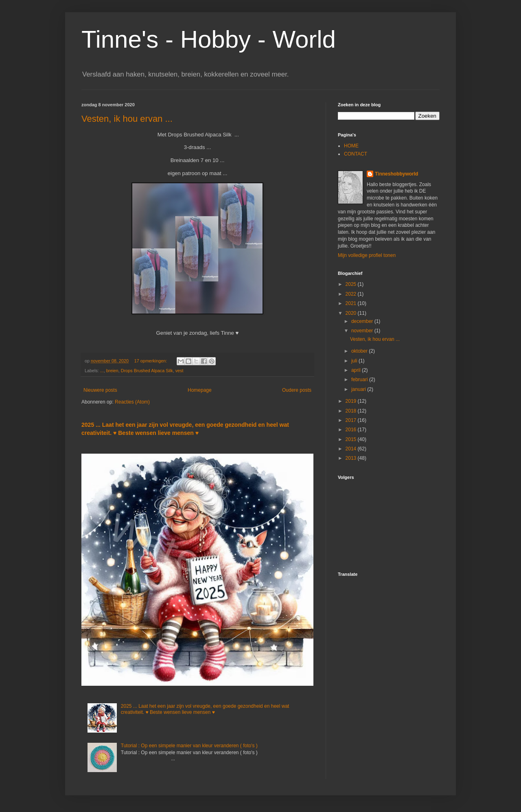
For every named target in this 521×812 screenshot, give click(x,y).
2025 (352, 284)
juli (355, 361)
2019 (352, 401)
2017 (352, 420)
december (363, 321)
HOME (351, 146)
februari (360, 380)
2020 (352, 313)
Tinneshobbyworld (396, 174)
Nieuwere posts (100, 390)
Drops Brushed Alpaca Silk (147, 371)
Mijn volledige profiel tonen (367, 255)
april (357, 370)
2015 (352, 439)
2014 (352, 449)
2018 (352, 411)
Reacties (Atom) (132, 402)
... (102, 371)
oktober (360, 351)
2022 (352, 294)
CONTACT (356, 154)
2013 (352, 458)
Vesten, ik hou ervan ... (127, 119)
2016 (352, 430)
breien (112, 371)
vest (180, 371)
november (363, 331)
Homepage (200, 390)
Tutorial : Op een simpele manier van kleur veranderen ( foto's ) (189, 746)
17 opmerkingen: (151, 361)
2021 (352, 303)
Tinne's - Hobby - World (209, 39)
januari (359, 389)
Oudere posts (297, 390)
